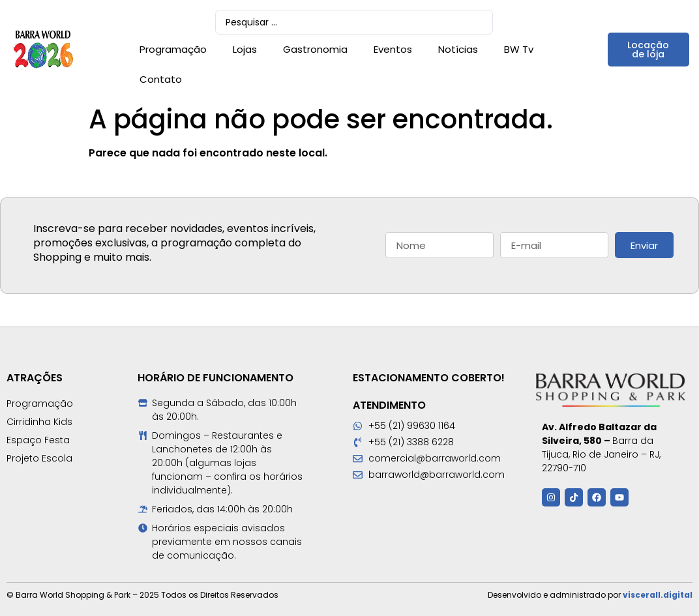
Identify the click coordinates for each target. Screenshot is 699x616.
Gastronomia (315, 49)
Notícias (458, 49)
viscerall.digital (658, 595)
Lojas (245, 49)
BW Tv (519, 49)
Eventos (393, 49)
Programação (173, 49)
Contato (161, 79)
